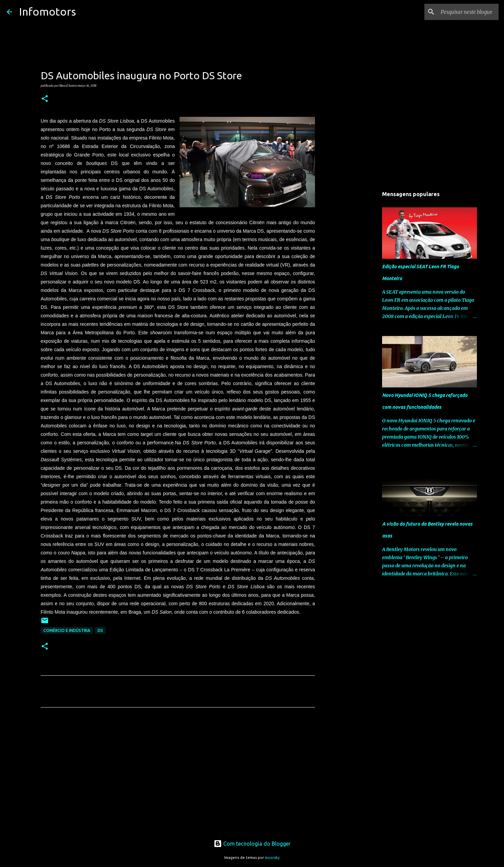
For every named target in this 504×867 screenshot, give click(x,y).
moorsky (272, 858)
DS (100, 630)
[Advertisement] (178, 776)
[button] (45, 99)
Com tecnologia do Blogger (252, 844)
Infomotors (47, 12)
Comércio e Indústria (67, 630)
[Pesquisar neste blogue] (463, 12)
